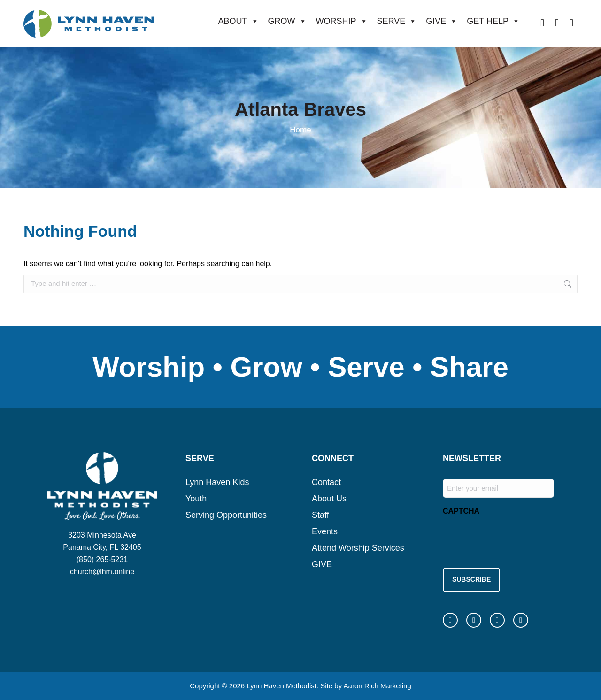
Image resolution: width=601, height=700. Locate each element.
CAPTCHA (461, 511)
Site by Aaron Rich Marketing (366, 681)
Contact (326, 482)
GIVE (442, 21)
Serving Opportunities (226, 515)
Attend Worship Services (358, 548)
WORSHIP (342, 21)
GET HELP (493, 21)
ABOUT (239, 21)
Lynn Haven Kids (217, 482)
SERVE (397, 21)
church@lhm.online (102, 572)
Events (325, 531)
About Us (329, 499)
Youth (196, 499)
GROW (287, 21)
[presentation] (514, 539)
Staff (320, 515)
